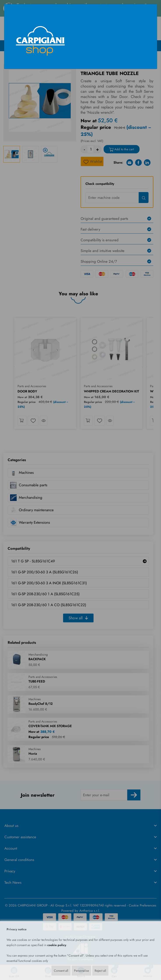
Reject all (100, 971)
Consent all (61, 971)
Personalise (81, 971)
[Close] (149, 11)
